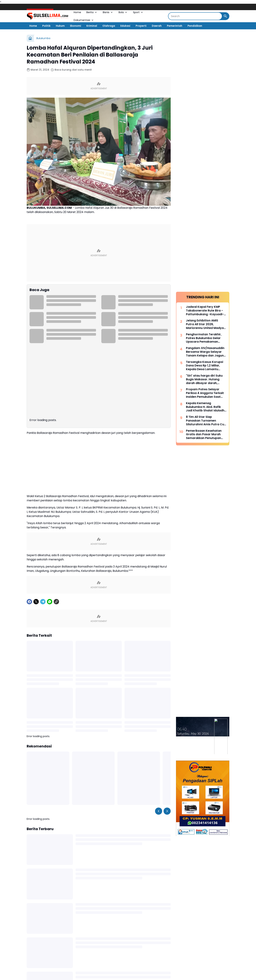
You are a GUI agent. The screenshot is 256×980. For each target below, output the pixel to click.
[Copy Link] (56, 530)
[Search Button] (225, 16)
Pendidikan (195, 26)
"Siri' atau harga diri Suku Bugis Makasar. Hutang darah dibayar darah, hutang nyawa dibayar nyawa (204, 379)
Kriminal (92, 26)
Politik (46, 26)
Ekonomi (76, 26)
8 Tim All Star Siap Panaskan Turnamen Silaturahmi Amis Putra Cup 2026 (206, 421)
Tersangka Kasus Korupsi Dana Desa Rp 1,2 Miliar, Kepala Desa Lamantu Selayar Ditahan (205, 366)
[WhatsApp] (50, 530)
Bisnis (108, 12)
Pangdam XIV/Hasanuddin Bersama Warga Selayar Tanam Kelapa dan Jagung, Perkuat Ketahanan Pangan (206, 352)
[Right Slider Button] (167, 739)
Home (77, 12)
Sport (138, 12)
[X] (36, 530)
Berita (92, 12)
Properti (141, 26)
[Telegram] (43, 530)
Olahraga (109, 26)
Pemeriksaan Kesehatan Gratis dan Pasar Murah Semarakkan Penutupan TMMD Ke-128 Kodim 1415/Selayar (204, 435)
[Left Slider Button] (159, 739)
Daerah (157, 26)
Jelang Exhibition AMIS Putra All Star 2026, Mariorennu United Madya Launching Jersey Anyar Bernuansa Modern (205, 324)
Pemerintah (175, 26)
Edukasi (125, 26)
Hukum (60, 26)
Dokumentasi (84, 20)
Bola (123, 12)
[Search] (195, 16)
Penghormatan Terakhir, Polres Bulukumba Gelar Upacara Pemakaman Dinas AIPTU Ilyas (204, 338)
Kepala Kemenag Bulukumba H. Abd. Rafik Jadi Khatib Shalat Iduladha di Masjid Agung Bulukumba (206, 407)
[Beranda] (30, 38)
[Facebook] (29, 530)
